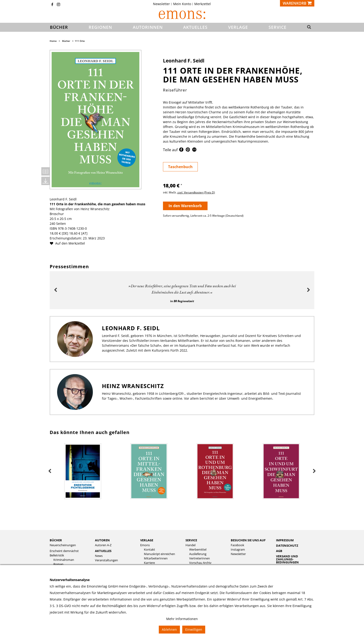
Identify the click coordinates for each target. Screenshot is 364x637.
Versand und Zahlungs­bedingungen (287, 559)
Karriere (149, 563)
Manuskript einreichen (159, 554)
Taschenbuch (180, 167)
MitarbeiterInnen (156, 558)
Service (191, 540)
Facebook (237, 545)
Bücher (66, 41)
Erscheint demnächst (64, 551)
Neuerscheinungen (63, 545)
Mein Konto (182, 4)
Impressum (285, 540)
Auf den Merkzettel (69, 243)
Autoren (102, 540)
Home (53, 41)
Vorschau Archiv (200, 563)
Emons (145, 545)
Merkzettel (203, 4)
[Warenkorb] (297, 3)
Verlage (147, 540)
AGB (279, 551)
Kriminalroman (64, 560)
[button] (308, 27)
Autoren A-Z (103, 545)
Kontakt (149, 550)
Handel (190, 545)
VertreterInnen (200, 558)
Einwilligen (194, 629)
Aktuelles (103, 551)
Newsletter (161, 4)
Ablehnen (169, 629)
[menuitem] (163, 4)
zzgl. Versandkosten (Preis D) (196, 192)
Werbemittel (198, 550)
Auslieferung (198, 554)
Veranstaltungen (106, 560)
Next (309, 290)
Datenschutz (287, 546)
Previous (55, 290)
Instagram (238, 550)
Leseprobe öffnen (45, 171)
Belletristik (57, 555)
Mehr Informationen (182, 619)
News (99, 556)
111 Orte (80, 41)
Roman (58, 564)
